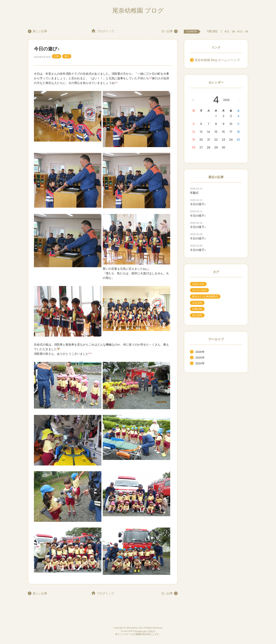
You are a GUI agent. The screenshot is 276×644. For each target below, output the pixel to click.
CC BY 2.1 (152, 631)
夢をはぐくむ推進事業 (205, 297)
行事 (57, 56)
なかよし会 (199, 290)
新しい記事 (40, 31)
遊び (67, 56)
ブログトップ (105, 31)
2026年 (200, 352)
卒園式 (194, 193)
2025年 (200, 358)
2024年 (200, 363)
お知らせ (198, 284)
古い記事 (167, 31)
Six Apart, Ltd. (140, 631)
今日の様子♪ (198, 204)
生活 (197, 303)
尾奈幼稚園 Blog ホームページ (216, 60)
